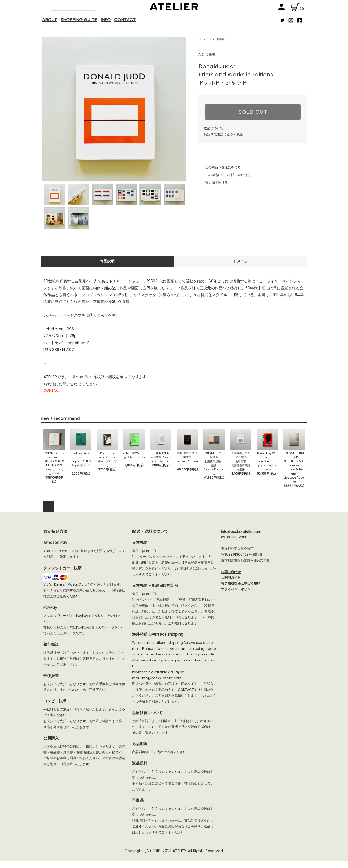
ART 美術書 (217, 39)
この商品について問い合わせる (225, 175)
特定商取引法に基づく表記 (223, 134)
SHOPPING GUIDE (79, 20)
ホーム (203, 39)
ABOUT (50, 20)
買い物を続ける (213, 182)
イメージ (241, 261)
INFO (106, 20)
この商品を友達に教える (220, 167)
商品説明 (107, 261)
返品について (214, 128)
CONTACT (125, 20)
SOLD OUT (253, 112)
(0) (298, 9)
